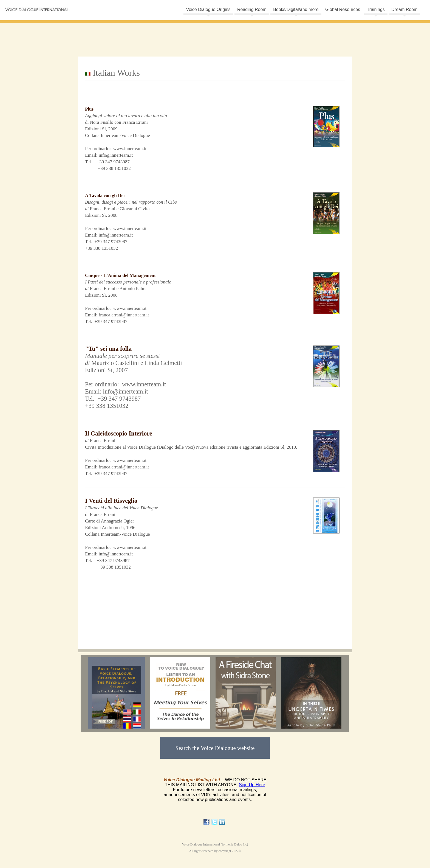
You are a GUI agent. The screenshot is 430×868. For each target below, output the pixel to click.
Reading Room (252, 9)
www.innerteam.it (130, 149)
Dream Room (404, 9)
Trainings (376, 9)
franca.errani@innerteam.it (124, 315)
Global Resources (343, 9)
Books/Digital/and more (296, 9)
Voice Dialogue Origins (208, 9)
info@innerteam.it (116, 235)
